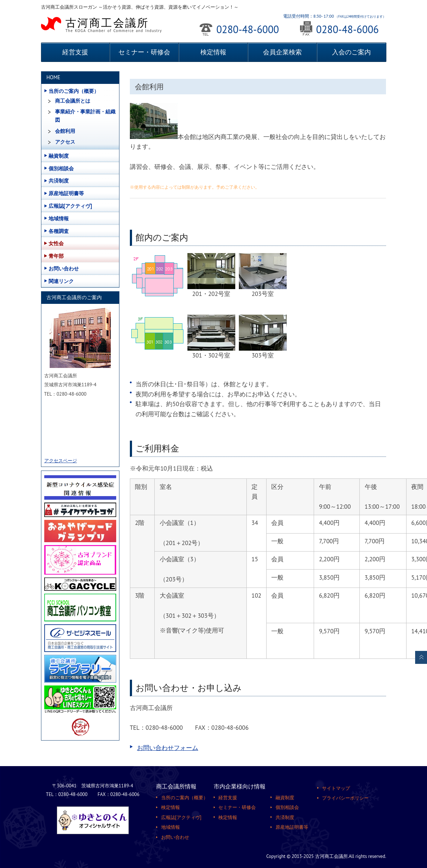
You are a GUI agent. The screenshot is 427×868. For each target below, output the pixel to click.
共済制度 (59, 181)
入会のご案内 (351, 52)
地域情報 (59, 218)
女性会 (56, 243)
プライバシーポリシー (345, 798)
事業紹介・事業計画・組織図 (85, 116)
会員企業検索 (282, 52)
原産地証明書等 (66, 193)
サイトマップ (336, 788)
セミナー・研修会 (144, 52)
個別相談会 (61, 168)
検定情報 (213, 52)
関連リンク (61, 281)
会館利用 (65, 131)
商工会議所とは (73, 101)
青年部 (56, 256)
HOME (53, 77)
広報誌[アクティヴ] (70, 206)
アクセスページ (61, 460)
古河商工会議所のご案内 (74, 297)
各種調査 (59, 231)
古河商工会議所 (116, 24)
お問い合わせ (64, 268)
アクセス (65, 142)
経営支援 (75, 52)
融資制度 (59, 156)
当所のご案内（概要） (74, 91)
